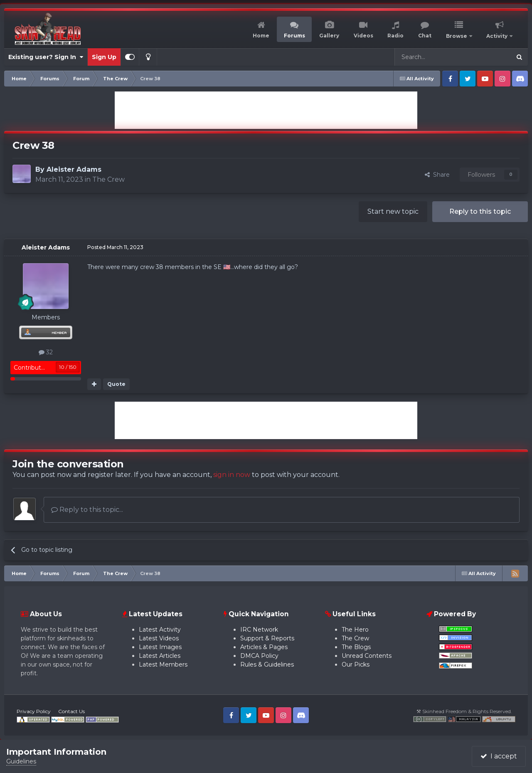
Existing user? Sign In (46, 57)
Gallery (329, 36)
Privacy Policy (34, 711)
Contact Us (71, 711)
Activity (498, 36)
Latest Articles (160, 656)
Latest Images (160, 647)
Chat (425, 36)
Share (437, 175)
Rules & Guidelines (267, 664)
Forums (294, 36)
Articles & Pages (264, 647)
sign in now (232, 475)
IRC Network (259, 630)
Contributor (30, 368)
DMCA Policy (259, 656)
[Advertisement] (266, 110)
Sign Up (104, 57)
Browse (457, 36)
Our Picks (356, 664)
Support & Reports (267, 638)
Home (261, 36)
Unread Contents (367, 656)
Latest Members (163, 664)
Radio (395, 36)
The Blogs (356, 647)
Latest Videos (159, 638)
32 (46, 352)
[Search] (433, 57)
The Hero (355, 630)
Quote (116, 384)
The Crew (108, 179)
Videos (363, 36)
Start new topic (393, 211)
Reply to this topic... (87, 510)
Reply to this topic (480, 211)
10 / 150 (68, 367)
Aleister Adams (74, 169)
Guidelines (21, 761)
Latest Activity (160, 630)
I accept (499, 756)
